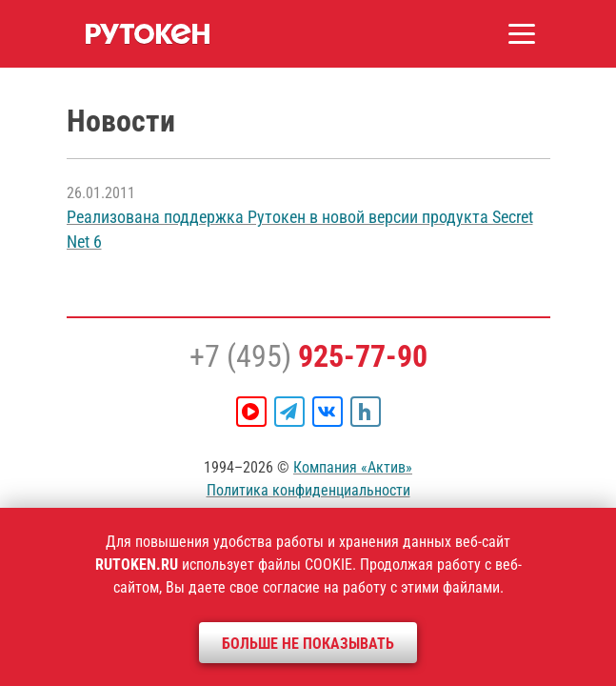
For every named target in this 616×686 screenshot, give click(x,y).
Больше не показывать (308, 644)
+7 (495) (308, 356)
